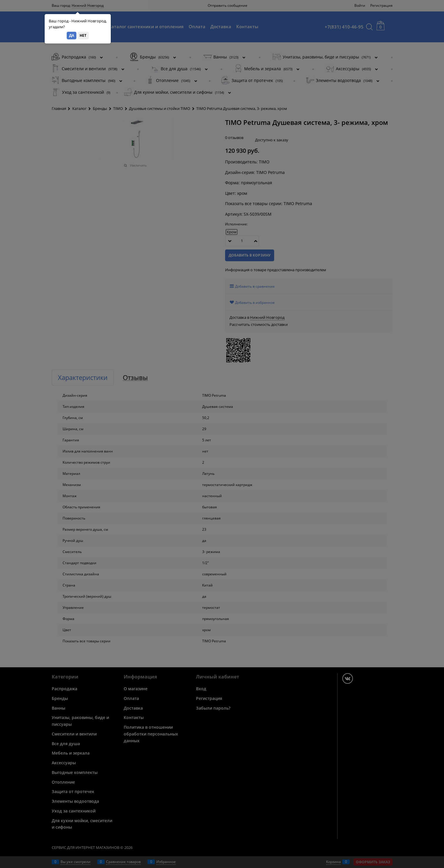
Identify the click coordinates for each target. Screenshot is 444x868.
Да (72, 35)
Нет (83, 35)
